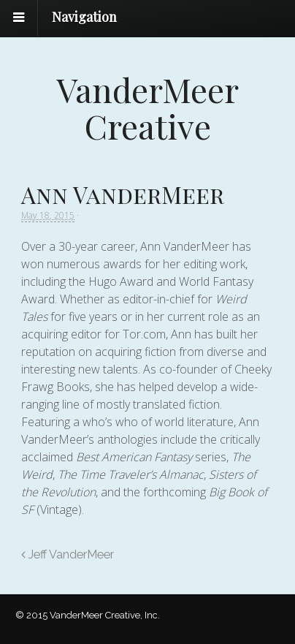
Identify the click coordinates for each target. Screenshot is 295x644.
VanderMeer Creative (147, 107)
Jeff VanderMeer (68, 554)
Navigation (84, 17)
